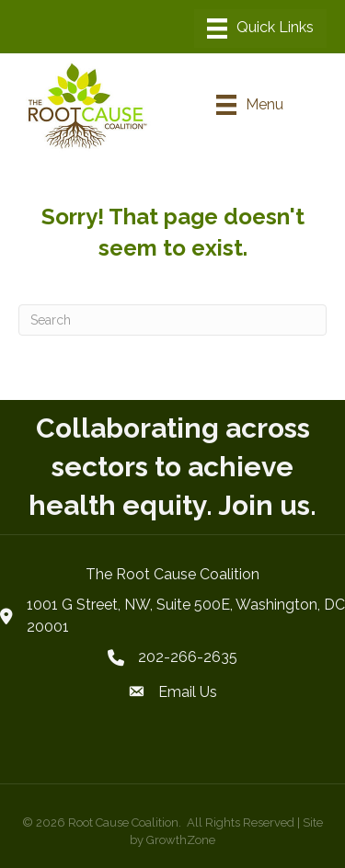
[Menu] (260, 29)
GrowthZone (181, 840)
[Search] (172, 320)
